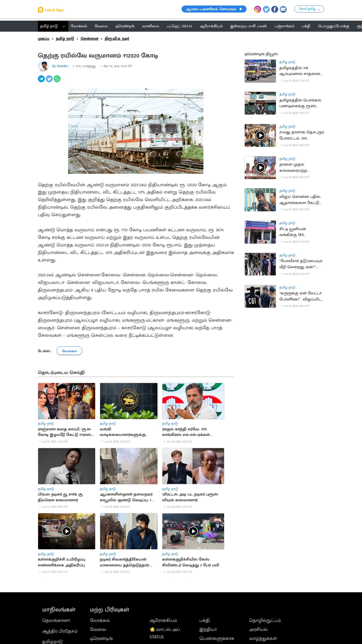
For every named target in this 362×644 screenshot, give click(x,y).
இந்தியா (208, 629)
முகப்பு (44, 39)
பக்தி (205, 620)
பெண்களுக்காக (217, 638)
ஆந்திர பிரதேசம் (60, 631)
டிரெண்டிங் (101, 638)
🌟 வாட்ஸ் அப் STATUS (165, 633)
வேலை (98, 629)
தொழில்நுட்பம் (265, 620)
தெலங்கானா (56, 620)
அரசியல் (258, 629)
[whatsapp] (57, 82)
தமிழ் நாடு (49, 26)
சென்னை (89, 39)
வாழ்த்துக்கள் (263, 638)
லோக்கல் (100, 620)
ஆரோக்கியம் (163, 620)
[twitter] (50, 82)
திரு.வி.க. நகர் (117, 39)
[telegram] (42, 82)
